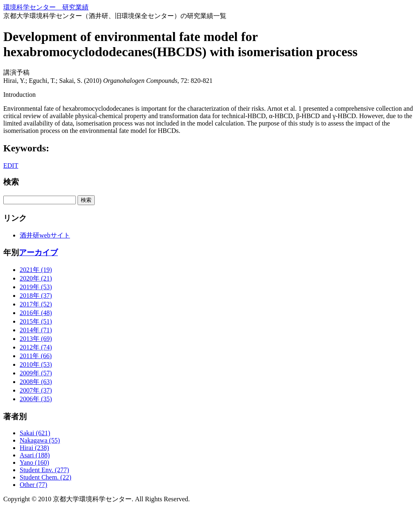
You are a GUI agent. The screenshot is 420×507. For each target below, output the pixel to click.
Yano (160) (34, 462)
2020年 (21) (36, 278)
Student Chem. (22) (46, 477)
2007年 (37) (36, 390)
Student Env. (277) (44, 470)
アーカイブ (38, 252)
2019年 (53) (36, 287)
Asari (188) (35, 455)
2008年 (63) (36, 382)
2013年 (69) (36, 339)
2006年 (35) (36, 399)
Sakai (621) (35, 433)
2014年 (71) (36, 330)
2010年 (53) (36, 364)
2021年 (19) (36, 270)
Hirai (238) (34, 448)
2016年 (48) (36, 313)
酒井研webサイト (45, 235)
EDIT (11, 166)
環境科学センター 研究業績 (46, 7)
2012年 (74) (36, 347)
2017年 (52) (36, 304)
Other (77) (33, 485)
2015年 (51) (36, 321)
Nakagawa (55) (40, 440)
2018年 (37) (36, 296)
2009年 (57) (36, 373)
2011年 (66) (36, 356)
